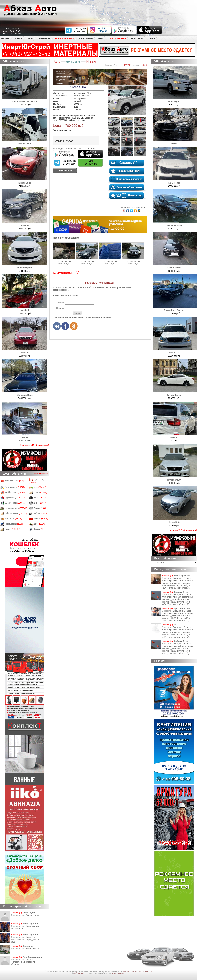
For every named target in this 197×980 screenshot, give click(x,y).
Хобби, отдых (15, 492)
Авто (30, 38)
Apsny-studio (118, 973)
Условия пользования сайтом (137, 971)
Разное (13, 529)
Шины (40, 498)
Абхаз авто (80, 973)
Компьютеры (15, 524)
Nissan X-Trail (64, 252)
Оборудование (16, 513)
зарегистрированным (119, 287)
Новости (18, 38)
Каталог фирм (86, 38)
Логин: (61, 303)
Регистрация (137, 38)
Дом (39, 524)
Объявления (44, 38)
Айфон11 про (32, 915)
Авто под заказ (14, 481)
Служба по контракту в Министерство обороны (24, 962)
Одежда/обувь (15, 498)
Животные (14, 519)
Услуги (40, 492)
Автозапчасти (15, 487)
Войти (152, 38)
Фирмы (39, 529)
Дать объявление (117, 38)
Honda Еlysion (33, 948)
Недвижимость (16, 508)
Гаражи (40, 508)
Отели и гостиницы (65, 38)
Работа (41, 513)
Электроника (15, 503)
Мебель (41, 519)
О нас (101, 38)
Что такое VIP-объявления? (35, 445)
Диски (40, 503)
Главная (5, 38)
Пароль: (60, 308)
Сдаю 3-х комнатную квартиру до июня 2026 (25, 939)
